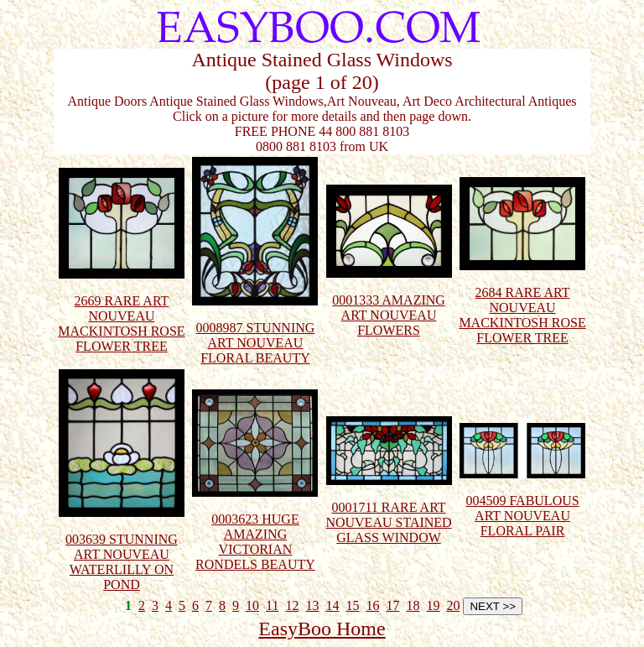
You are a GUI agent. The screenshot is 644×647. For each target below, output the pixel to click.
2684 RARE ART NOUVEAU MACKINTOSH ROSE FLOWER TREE (522, 302)
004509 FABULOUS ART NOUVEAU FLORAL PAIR (522, 502)
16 (372, 605)
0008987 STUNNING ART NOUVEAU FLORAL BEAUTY (255, 329)
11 (272, 605)
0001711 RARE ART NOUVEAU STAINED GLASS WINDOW (388, 509)
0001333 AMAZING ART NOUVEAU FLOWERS (389, 302)
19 (433, 605)
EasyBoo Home (322, 629)
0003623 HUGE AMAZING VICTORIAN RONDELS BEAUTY (255, 528)
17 (392, 605)
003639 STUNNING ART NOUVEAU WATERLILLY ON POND (122, 548)
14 (332, 605)
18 (413, 605)
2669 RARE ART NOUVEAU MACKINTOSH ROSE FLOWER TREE (121, 310)
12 (292, 605)
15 (352, 605)
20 (453, 605)
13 (312, 605)
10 (252, 605)
